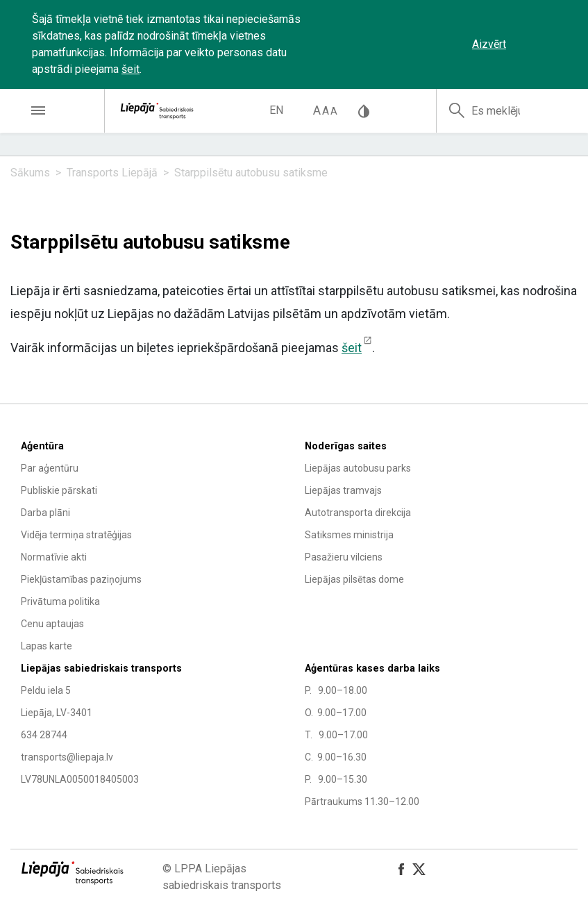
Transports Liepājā (112, 173)
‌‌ (539, 44)
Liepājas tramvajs (343, 490)
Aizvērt (489, 44)
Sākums (30, 173)
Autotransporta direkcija (358, 513)
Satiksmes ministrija (349, 535)
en (276, 110)
